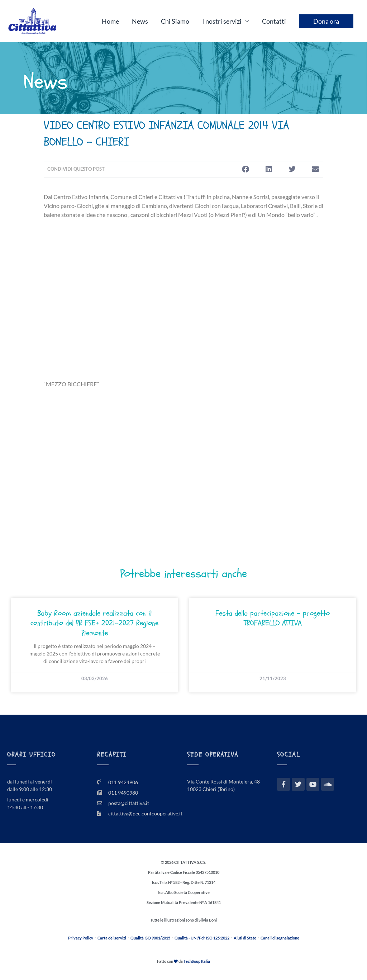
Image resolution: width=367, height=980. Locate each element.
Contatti (274, 21)
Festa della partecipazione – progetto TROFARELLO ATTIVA (273, 618)
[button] (245, 169)
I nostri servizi (222, 21)
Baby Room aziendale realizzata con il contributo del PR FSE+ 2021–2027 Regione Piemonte (94, 623)
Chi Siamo (175, 21)
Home (110, 21)
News (140, 21)
